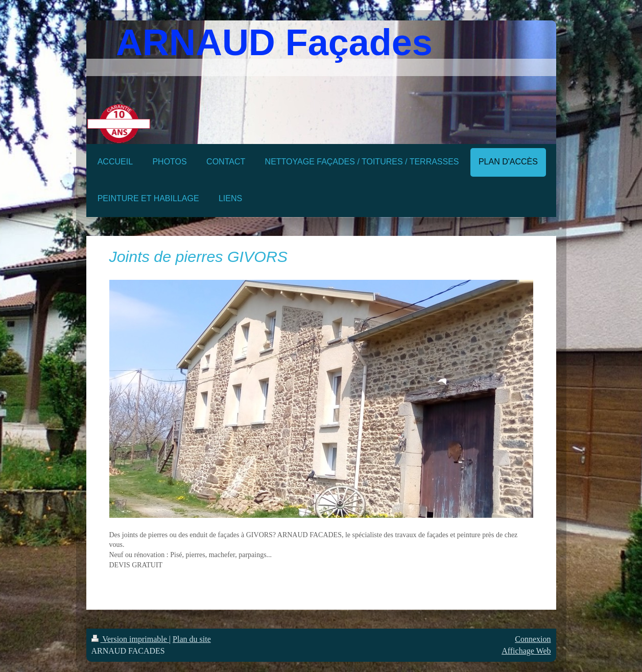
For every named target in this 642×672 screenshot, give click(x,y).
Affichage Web (526, 651)
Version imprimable (130, 639)
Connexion (533, 639)
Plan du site (192, 639)
